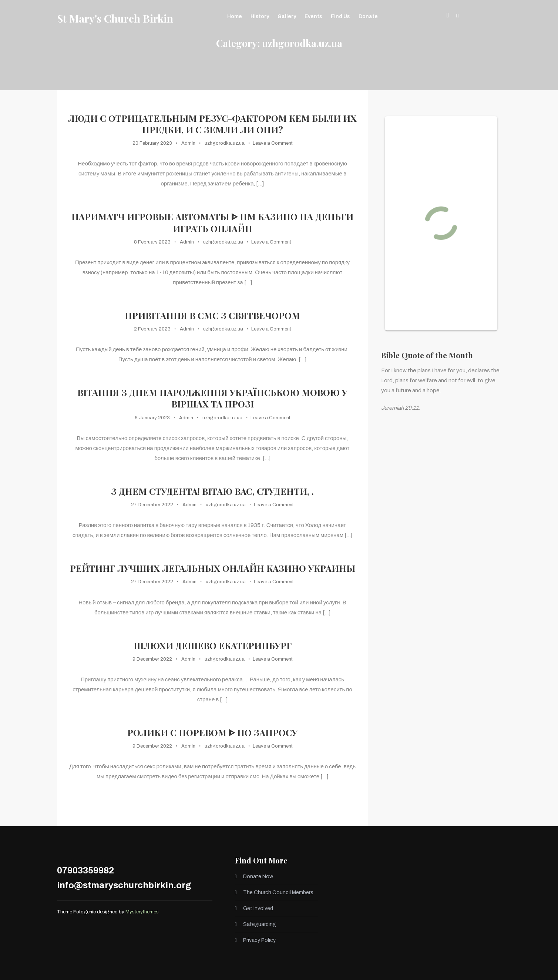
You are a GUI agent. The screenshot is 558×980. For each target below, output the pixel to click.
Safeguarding (260, 924)
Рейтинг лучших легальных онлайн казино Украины (213, 568)
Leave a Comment (273, 143)
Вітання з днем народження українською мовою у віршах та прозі (212, 398)
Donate (368, 16)
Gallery (287, 16)
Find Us (340, 16)
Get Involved (258, 908)
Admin (188, 143)
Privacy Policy (259, 940)
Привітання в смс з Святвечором (212, 316)
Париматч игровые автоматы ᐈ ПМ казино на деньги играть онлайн (212, 222)
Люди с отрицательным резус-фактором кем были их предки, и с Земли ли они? (212, 124)
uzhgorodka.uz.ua (225, 143)
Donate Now (258, 877)
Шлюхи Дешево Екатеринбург (213, 646)
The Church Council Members (278, 892)
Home (235, 16)
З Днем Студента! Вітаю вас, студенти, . (212, 491)
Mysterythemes (142, 912)
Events (313, 16)
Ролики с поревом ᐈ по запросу (212, 733)
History (260, 16)
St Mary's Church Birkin (115, 18)
